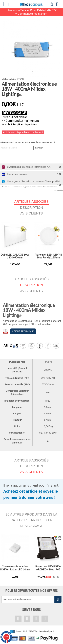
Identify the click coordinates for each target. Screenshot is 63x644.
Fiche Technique (23, 331)
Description (32, 208)
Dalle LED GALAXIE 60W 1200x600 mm (15, 256)
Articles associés (31, 279)
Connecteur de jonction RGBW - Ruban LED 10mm (15, 568)
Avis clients (31, 213)
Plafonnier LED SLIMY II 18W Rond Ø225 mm (48, 256)
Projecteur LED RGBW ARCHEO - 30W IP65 (48, 568)
